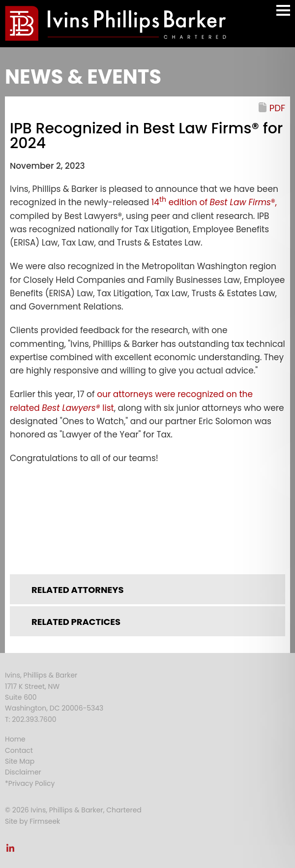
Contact (19, 750)
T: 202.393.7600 (31, 719)
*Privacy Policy (30, 783)
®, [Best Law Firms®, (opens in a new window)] (243, 202)
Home (15, 739)
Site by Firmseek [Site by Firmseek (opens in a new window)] (32, 821)
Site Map (20, 761)
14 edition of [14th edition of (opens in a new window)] (181, 202)
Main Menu (283, 15)
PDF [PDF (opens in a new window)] (277, 108)
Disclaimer (23, 772)
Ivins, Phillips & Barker (41, 675)
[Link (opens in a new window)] (147, 513)
